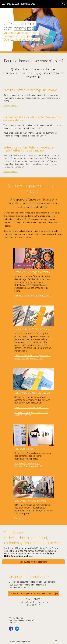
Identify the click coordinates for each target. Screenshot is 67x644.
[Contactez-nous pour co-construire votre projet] (33, 593)
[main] (33, 30)
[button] (3, 4)
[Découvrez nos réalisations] (33, 562)
